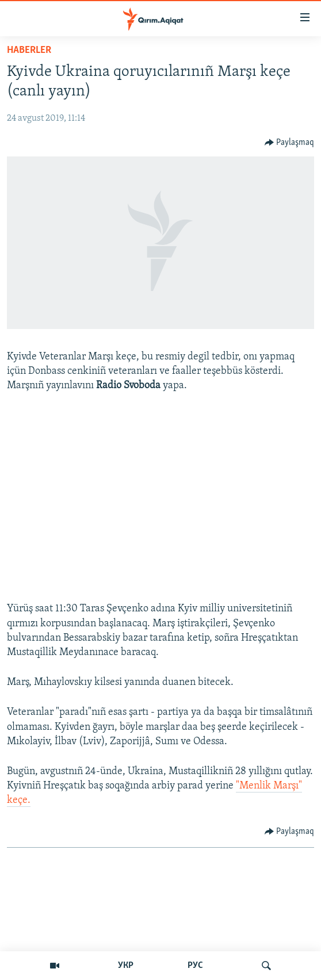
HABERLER (29, 50)
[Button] (290, 143)
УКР (126, 966)
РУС (195, 966)
